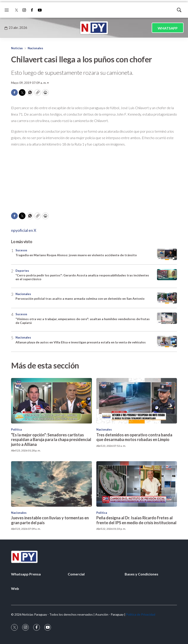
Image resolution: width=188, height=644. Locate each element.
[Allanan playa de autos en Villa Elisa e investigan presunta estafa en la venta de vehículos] (167, 342)
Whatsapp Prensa (26, 574)
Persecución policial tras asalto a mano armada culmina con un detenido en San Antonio (80, 298)
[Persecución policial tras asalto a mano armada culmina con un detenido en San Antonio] (167, 298)
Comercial (76, 574)
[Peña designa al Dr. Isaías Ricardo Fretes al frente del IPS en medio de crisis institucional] (137, 484)
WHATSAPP (168, 28)
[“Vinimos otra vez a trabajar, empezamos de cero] (167, 318)
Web (15, 588)
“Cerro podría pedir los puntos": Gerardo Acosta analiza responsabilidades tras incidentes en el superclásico (82, 277)
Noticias (17, 48)
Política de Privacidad (141, 614)
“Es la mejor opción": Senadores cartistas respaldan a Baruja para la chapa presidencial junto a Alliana (51, 440)
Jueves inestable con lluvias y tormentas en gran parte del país (50, 520)
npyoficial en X (24, 230)
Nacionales (35, 48)
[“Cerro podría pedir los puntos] (167, 275)
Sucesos (21, 250)
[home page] (94, 28)
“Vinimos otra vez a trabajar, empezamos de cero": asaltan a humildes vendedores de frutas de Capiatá (83, 321)
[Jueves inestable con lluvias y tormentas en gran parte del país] (51, 484)
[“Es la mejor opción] (51, 401)
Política (16, 429)
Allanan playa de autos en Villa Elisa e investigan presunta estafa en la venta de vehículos (81, 342)
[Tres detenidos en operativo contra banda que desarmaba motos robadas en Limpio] (137, 401)
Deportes (22, 271)
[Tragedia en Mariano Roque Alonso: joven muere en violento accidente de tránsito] (167, 254)
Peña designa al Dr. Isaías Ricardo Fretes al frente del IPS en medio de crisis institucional (136, 520)
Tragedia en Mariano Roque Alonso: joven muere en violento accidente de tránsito (76, 255)
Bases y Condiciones (141, 574)
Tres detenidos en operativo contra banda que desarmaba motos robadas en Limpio (134, 437)
